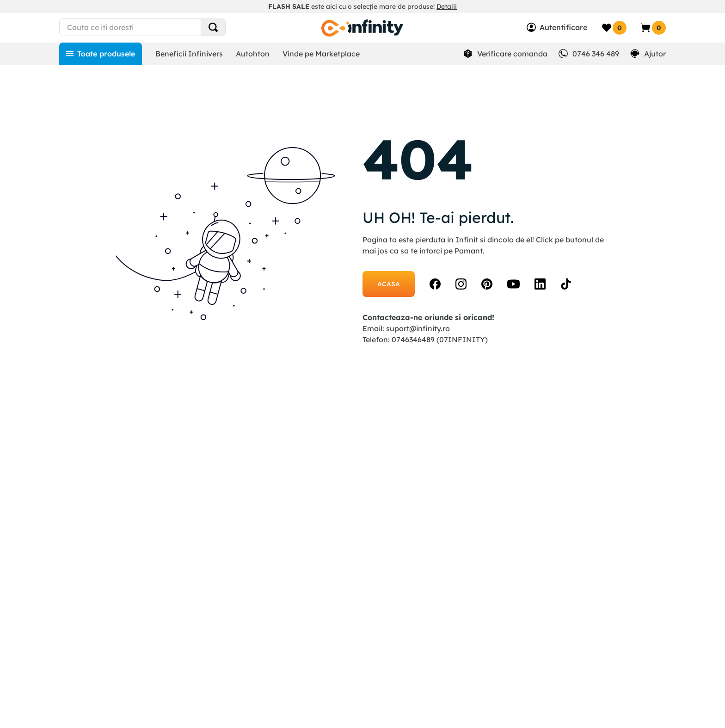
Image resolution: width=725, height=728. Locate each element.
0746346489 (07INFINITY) (440, 339)
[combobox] (159, 27)
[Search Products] (213, 27)
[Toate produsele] (101, 54)
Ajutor (655, 54)
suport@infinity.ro (418, 328)
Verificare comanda (512, 54)
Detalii (447, 6)
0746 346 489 (596, 54)
